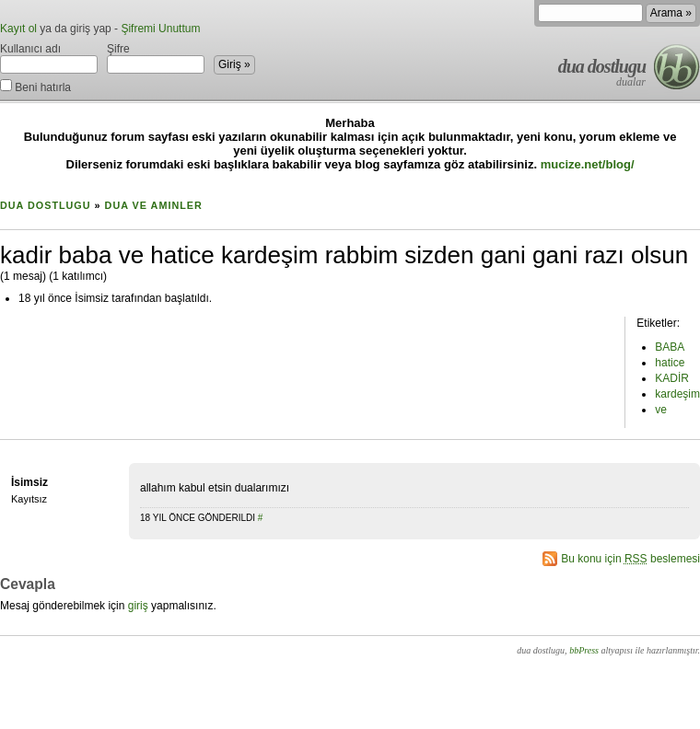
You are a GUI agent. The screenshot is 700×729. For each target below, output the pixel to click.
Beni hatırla (35, 86)
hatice (670, 363)
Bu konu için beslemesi (630, 559)
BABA (670, 347)
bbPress (584, 650)
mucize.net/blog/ (588, 164)
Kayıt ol (18, 29)
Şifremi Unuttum (160, 29)
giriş (138, 606)
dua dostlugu (602, 66)
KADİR (672, 378)
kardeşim (677, 394)
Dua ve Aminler (154, 205)
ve (661, 410)
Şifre (156, 58)
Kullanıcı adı (49, 58)
